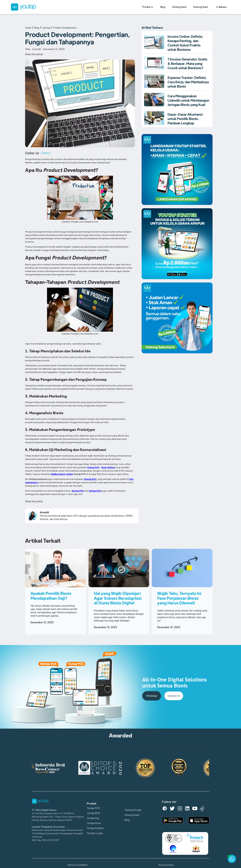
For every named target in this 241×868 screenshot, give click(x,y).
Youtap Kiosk (94, 823)
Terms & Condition (77, 865)
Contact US (174, 696)
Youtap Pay (93, 818)
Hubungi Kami (132, 815)
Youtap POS (93, 808)
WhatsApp (152, 696)
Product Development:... (66, 28)
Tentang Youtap (133, 810)
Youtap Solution (95, 828)
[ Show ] (46, 153)
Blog (37, 28)
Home (28, 28)
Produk (92, 804)
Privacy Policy (166, 865)
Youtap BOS (93, 813)
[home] (75, 7)
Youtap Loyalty (95, 833)
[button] (148, 7)
